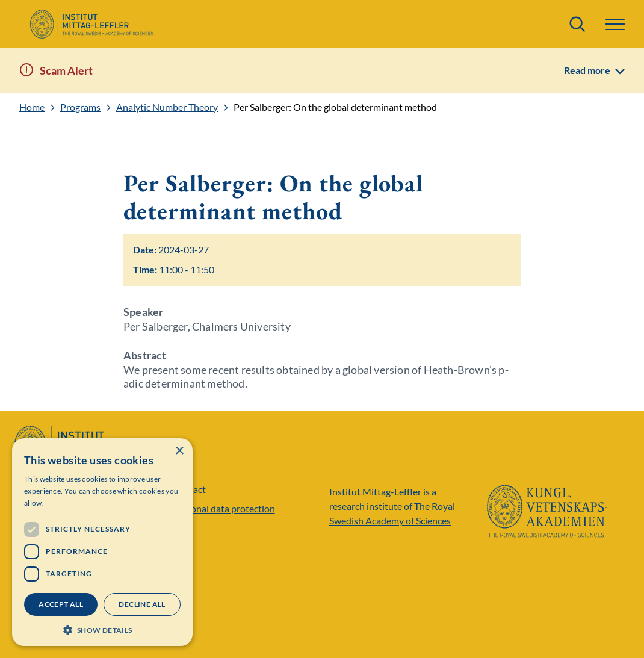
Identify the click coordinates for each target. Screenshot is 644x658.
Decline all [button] (142, 604)
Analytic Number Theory (167, 107)
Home (32, 107)
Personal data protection (224, 508)
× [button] (179, 451)
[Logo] (91, 24)
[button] (615, 24)
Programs (80, 107)
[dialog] (102, 542)
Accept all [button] (61, 604)
